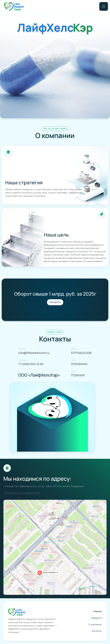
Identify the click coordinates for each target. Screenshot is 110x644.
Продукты (96, 618)
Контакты (97, 631)
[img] (55, 547)
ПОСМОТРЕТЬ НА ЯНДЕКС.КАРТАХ (22, 493)
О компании (95, 625)
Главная (97, 611)
